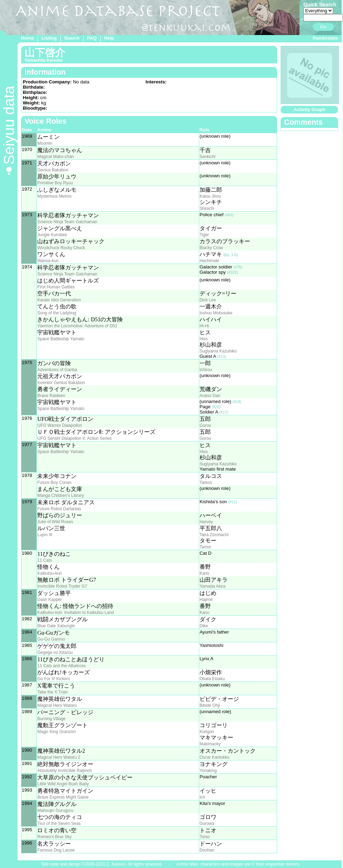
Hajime (206, 600)
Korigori (207, 732)
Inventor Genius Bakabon (61, 383)
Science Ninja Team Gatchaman (67, 222)
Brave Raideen (51, 396)
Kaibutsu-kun (49, 573)
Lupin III (45, 535)
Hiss (204, 339)
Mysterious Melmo (54, 196)
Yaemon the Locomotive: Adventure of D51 (77, 326)
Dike (204, 626)
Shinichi (207, 209)
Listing (49, 38)
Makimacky (210, 744)
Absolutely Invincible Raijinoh (64, 771)
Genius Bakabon (53, 170)
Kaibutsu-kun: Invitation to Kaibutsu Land (75, 613)
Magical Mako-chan (55, 157)
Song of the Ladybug (57, 313)
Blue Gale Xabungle (56, 626)
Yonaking (208, 771)
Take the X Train (52, 692)
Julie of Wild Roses (55, 522)
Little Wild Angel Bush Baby (63, 784)
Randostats (325, 38)
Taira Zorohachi (214, 535)
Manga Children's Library (60, 495)
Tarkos (206, 483)
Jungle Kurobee (52, 235)
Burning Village (51, 719)
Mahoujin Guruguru (55, 811)
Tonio (205, 837)
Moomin (45, 143)
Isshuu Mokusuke (216, 313)
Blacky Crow (211, 248)
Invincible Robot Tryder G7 (62, 586)
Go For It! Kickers (53, 679)
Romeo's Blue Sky (54, 837)
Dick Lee (208, 300)
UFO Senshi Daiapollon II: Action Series (74, 438)
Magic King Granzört (56, 732)
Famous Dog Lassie (56, 850)
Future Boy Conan (54, 483)
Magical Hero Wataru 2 (59, 757)
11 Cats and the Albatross (61, 666)
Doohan (207, 850)
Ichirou (206, 370)
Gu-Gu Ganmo (51, 639)
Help (109, 38)
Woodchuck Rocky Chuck (61, 248)
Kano (204, 573)
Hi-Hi (204, 326)
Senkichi (207, 157)
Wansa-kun (48, 261)
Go (323, 27)
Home (28, 38)
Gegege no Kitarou (55, 652)
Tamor (205, 547)
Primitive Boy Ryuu (55, 183)
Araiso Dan (210, 396)
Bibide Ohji (210, 705)
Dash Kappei (49, 600)
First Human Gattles (56, 287)
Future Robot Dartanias (59, 509)
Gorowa (207, 823)
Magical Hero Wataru (57, 705)
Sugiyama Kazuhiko (218, 351)
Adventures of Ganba (57, 370)
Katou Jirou (210, 196)
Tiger (204, 235)
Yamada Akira (213, 586)
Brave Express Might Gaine (63, 797)
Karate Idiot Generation (59, 300)
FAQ (92, 38)
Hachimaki (209, 261)
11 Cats (44, 560)
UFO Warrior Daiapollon (60, 425)
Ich (202, 797)
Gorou (205, 425)
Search (72, 38)
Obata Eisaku (212, 679)
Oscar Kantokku (214, 757)
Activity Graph (309, 110)
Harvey (206, 522)
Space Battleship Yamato (61, 339)
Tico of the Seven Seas (59, 823)
